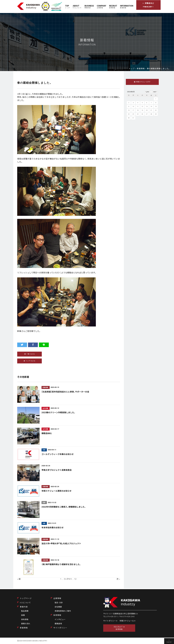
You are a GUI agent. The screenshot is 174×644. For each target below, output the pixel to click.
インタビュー (60, 619)
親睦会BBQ (47, 434)
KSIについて (25, 602)
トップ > (133, 69)
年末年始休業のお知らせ (53, 528)
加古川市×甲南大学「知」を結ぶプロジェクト (61, 544)
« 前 (19, 579)
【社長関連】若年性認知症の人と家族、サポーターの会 (65, 392)
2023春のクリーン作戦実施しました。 (59, 413)
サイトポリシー (60, 627)
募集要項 (58, 623)
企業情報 (57, 598)
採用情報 (57, 615)
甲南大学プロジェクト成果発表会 (57, 470)
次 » (118, 579)
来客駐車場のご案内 (63, 611)
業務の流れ (26, 623)
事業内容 (24, 607)
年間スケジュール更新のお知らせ (56, 491)
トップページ (26, 598)
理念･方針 (59, 602)
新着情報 (24, 627)
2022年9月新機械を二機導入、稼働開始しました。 (64, 507)
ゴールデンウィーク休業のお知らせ (58, 455)
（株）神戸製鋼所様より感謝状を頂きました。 (61, 565)
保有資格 (25, 619)
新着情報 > (142, 69)
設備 (23, 615)
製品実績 (25, 611)
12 (75, 579)
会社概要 (58, 607)
